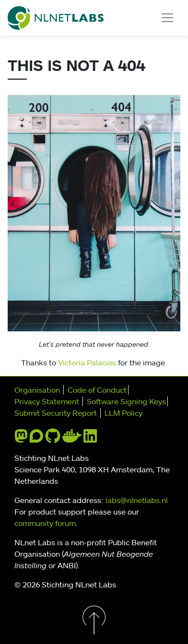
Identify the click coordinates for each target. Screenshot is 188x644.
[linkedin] (90, 439)
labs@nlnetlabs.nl (137, 500)
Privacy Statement (47, 401)
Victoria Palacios (87, 363)
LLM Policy (123, 413)
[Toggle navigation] (167, 18)
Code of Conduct (97, 390)
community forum (45, 523)
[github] (53, 439)
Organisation (37, 390)
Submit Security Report (56, 413)
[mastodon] (21, 439)
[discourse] (36, 439)
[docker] (72, 439)
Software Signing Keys (126, 401)
